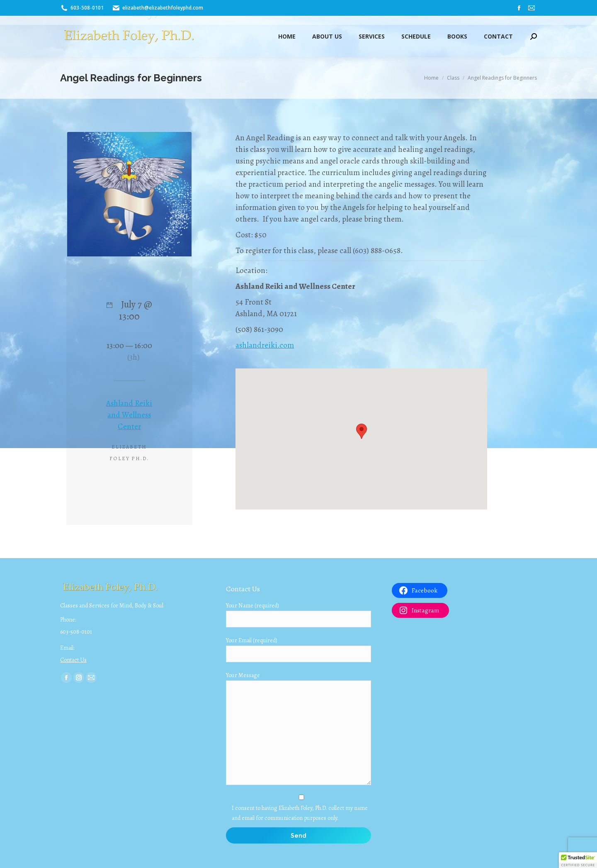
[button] (578, 860)
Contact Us (73, 660)
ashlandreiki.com (265, 345)
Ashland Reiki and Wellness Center (129, 415)
